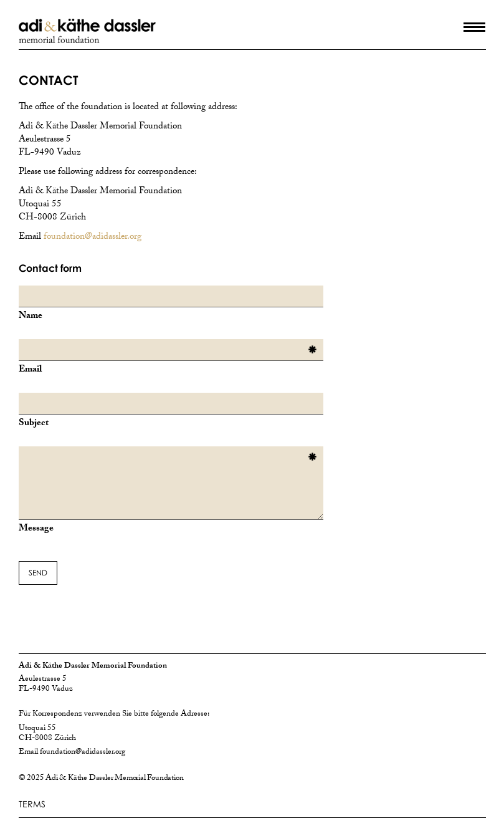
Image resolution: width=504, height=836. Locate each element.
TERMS (32, 804)
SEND (38, 573)
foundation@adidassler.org (93, 238)
